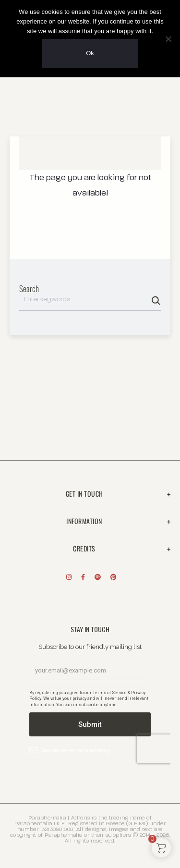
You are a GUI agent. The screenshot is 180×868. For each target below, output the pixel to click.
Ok (90, 53)
